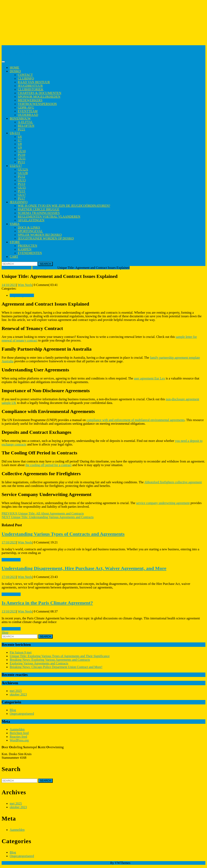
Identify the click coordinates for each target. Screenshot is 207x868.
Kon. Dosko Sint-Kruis (17, 47)
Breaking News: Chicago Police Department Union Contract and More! (56, 667)
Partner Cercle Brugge (39, 209)
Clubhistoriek (31, 89)
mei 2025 (16, 691)
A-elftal (25, 122)
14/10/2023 (9, 285)
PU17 (21, 198)
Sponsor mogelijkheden (39, 97)
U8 (20, 144)
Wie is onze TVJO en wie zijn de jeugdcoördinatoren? (64, 206)
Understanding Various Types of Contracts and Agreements (63, 534)
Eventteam (28, 111)
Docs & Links (29, 228)
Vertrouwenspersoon (37, 104)
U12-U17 (16, 166)
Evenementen (30, 253)
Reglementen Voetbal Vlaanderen (49, 217)
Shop (5, 632)
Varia (15, 224)
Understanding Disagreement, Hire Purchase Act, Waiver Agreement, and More (84, 568)
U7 (20, 140)
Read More (11, 560)
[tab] (3, 62)
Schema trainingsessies (39, 213)
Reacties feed (18, 737)
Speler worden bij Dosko (40, 235)
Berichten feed (19, 733)
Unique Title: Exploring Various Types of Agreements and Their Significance (60, 656)
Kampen (25, 249)
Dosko (15, 71)
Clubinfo (26, 78)
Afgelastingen (31, 220)
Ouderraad (28, 115)
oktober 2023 (18, 694)
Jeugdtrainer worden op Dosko (46, 238)
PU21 (21, 129)
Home (14, 68)
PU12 (21, 177)
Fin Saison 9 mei (21, 652)
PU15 (21, 191)
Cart (14, 257)
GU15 (22, 188)
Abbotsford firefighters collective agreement (173, 482)
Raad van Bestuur (34, 82)
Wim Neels (25, 285)
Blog (13, 710)
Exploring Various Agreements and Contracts (39, 663)
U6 (20, 137)
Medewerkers (30, 100)
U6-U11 (15, 133)
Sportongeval (30, 231)
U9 (20, 148)
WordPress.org (19, 740)
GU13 (22, 180)
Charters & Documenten (40, 93)
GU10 (22, 151)
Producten (27, 246)
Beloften (26, 126)
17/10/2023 (9, 542)
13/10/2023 (9, 611)
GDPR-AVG (26, 108)
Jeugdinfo (19, 202)
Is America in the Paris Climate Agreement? (47, 603)
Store (15, 242)
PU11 (21, 162)
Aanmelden (17, 729)
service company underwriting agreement (163, 503)
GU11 (22, 158)
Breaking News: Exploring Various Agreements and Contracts (50, 660)
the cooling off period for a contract (49, 465)
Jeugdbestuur (30, 86)
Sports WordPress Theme (93, 863)
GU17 (22, 195)
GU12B (23, 173)
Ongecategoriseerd (44, 268)
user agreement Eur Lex (149, 378)
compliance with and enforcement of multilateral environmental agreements (136, 420)
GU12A (23, 169)
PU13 (21, 184)
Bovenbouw (20, 118)
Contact (25, 75)
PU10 (21, 155)
